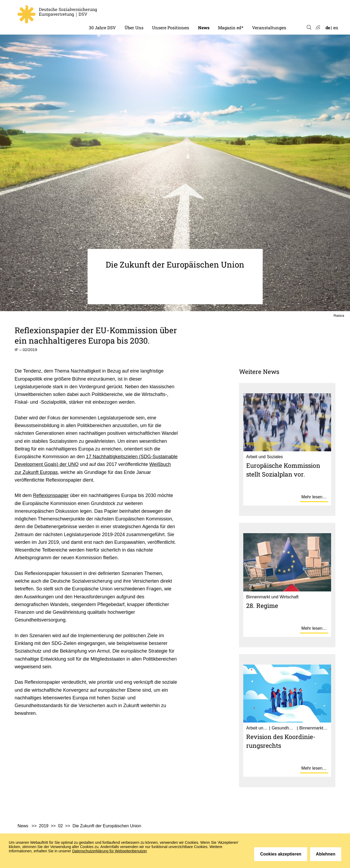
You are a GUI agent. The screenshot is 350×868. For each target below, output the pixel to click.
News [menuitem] (204, 28)
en (336, 28)
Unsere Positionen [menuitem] (171, 28)
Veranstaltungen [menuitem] (269, 28)
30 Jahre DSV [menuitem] (102, 28)
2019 (44, 826)
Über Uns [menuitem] (134, 28)
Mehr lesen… (314, 497)
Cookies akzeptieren (281, 854)
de (328, 28)
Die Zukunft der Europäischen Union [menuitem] (107, 826)
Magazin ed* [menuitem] (231, 28)
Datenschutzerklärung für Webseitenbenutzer (109, 851)
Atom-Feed (318, 28)
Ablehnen (326, 854)
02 (60, 826)
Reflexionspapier (51, 495)
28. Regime (262, 606)
